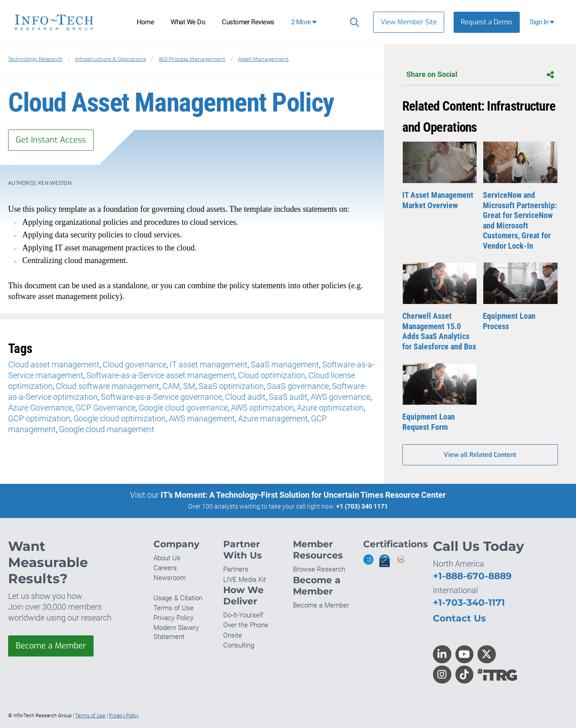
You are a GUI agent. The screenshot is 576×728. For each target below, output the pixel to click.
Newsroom (170, 578)
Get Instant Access (51, 140)
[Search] (353, 22)
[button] (543, 22)
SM (189, 386)
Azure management (273, 418)
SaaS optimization (231, 386)
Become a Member (51, 646)
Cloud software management (108, 386)
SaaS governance (298, 386)
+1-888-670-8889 (472, 576)
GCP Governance (106, 408)
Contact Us (459, 618)
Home (146, 22)
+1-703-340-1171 (469, 602)
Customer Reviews (248, 22)
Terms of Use (173, 608)
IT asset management (209, 364)
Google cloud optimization (119, 418)
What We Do (188, 22)
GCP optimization (39, 418)
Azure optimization (330, 408)
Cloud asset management (54, 364)
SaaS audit (288, 397)
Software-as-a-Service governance (161, 397)
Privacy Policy (173, 618)
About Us (167, 558)
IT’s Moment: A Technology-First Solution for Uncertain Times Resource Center (303, 495)
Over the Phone (246, 625)
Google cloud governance (183, 408)
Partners (236, 569)
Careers (165, 568)
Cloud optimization (272, 375)
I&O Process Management (192, 59)
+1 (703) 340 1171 (362, 506)
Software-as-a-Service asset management (161, 375)
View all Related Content (480, 455)
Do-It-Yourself (243, 615)
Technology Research (35, 59)
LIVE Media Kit (245, 580)
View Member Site (409, 22)
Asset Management (263, 59)
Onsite (233, 635)
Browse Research (319, 569)
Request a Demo (486, 22)
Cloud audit (245, 397)
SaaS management (285, 364)
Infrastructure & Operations (110, 59)
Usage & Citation (178, 598)
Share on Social (480, 75)
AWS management (202, 418)
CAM (171, 386)
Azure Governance (40, 408)
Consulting (239, 645)
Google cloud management (107, 429)
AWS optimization (262, 408)
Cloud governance (135, 364)
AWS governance (340, 397)
